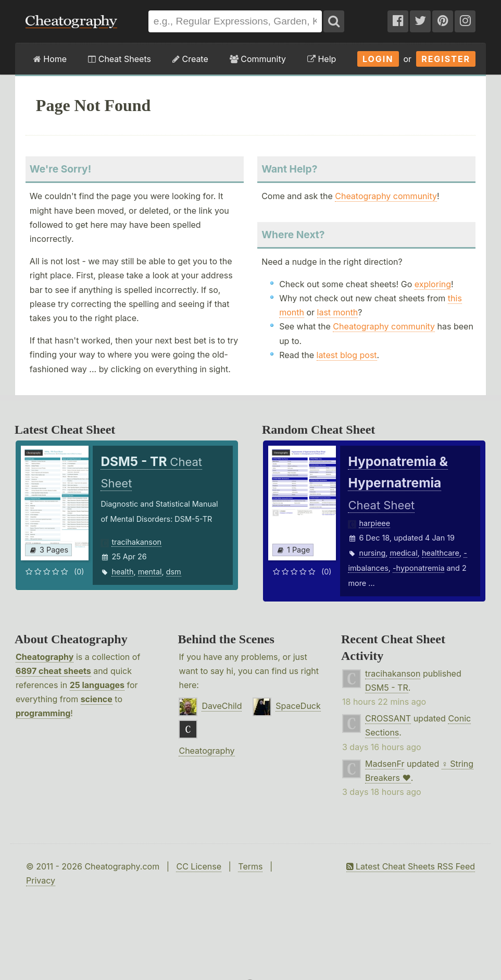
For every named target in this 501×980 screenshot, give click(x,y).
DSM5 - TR (387, 688)
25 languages (97, 685)
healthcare (441, 553)
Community (258, 59)
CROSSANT (388, 718)
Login (378, 59)
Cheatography (45, 657)
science (97, 699)
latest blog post (347, 355)
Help (322, 59)
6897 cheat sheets (53, 671)
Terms (250, 866)
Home (50, 59)
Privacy (41, 880)
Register (446, 59)
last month (338, 312)
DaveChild (222, 706)
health (122, 572)
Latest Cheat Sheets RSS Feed (411, 866)
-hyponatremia (418, 568)
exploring (433, 284)
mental (150, 572)
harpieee (374, 523)
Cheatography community (386, 196)
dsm (174, 572)
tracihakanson (136, 542)
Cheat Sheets (120, 59)
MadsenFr (385, 764)
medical (403, 553)
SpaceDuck (298, 706)
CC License (199, 866)
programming (43, 713)
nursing (372, 553)
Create (190, 59)
